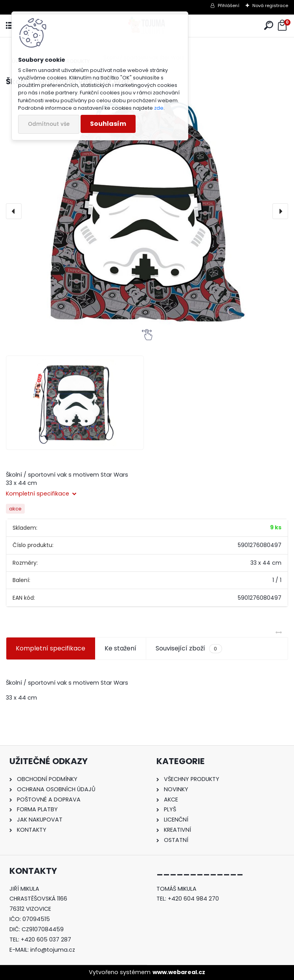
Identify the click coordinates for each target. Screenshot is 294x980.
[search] (269, 26)
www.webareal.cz (179, 972)
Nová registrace (270, 6)
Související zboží (189, 648)
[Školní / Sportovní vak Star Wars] (147, 211)
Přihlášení (229, 6)
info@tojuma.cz (53, 950)
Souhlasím (108, 124)
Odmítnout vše (49, 124)
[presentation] (14, 211)
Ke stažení (120, 648)
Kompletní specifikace (51, 648)
